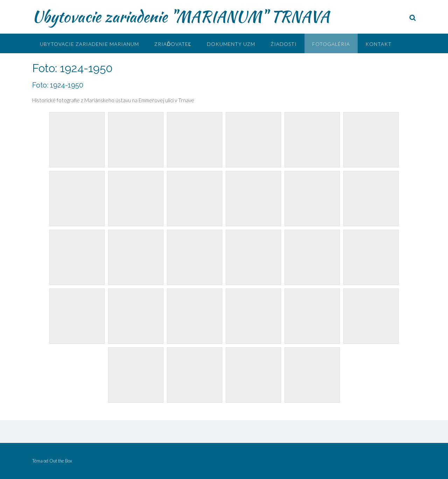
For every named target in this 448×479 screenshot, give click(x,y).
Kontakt (379, 44)
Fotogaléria (331, 44)
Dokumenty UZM (231, 44)
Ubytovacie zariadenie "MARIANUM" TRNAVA (181, 16)
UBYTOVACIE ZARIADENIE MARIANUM (89, 44)
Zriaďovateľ (173, 44)
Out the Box (61, 461)
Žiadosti (284, 44)
